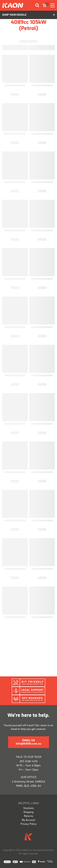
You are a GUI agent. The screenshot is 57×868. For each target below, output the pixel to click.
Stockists (29, 808)
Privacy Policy (29, 824)
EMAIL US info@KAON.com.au (29, 742)
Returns (29, 816)
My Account (29, 820)
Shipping (29, 812)
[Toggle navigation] (36, 5)
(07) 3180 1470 (29, 762)
